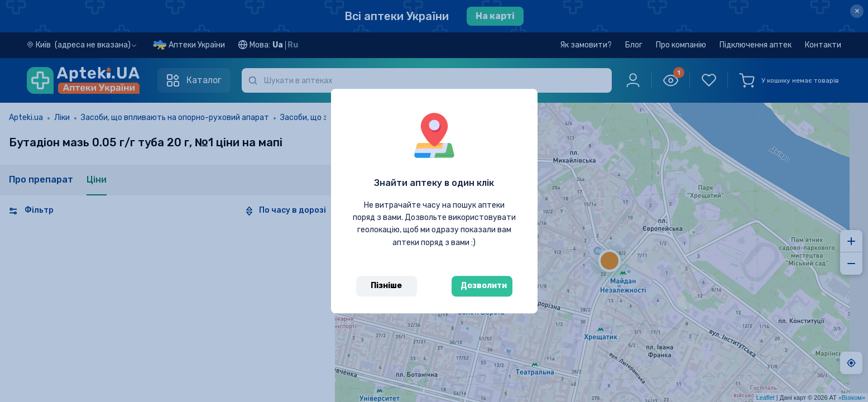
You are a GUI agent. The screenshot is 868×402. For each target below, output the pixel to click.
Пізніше (386, 286)
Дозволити (484, 286)
